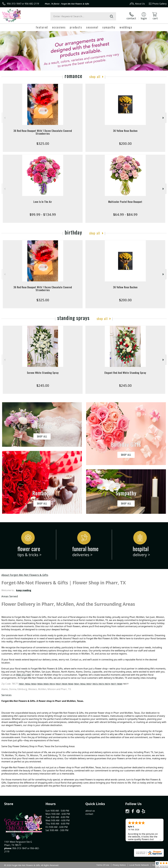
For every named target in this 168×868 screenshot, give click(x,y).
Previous (4, 118)
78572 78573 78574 (101, 684)
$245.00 (43, 385)
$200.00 (125, 143)
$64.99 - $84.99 (125, 214)
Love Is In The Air (43, 202)
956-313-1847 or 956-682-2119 (23, 4)
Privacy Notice (119, 865)
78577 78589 (116, 684)
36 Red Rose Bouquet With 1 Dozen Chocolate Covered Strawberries (43, 132)
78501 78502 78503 (27, 684)
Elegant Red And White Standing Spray (125, 373)
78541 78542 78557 (83, 684)
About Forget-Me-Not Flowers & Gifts (25, 575)
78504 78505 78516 (46, 684)
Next (164, 118)
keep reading (24, 590)
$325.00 (43, 143)
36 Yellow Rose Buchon (125, 131)
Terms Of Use (103, 865)
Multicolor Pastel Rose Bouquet (125, 202)
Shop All (95, 76)
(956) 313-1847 (24, 675)
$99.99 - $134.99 (43, 214)
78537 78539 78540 (64, 684)
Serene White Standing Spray (43, 373)
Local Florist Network (139, 865)
